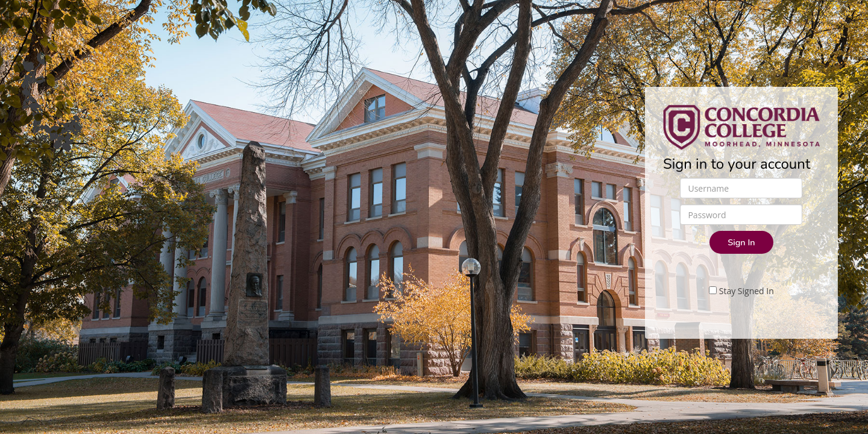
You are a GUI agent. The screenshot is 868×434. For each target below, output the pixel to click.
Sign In (741, 242)
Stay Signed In (741, 291)
